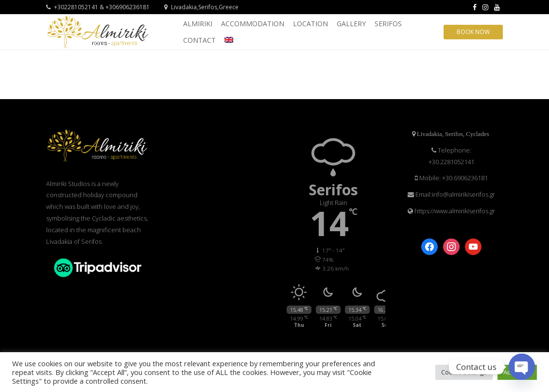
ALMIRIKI (198, 24)
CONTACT (199, 40)
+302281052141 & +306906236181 (98, 7)
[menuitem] (229, 40)
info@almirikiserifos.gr (463, 194)
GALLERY (351, 24)
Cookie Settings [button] (464, 372)
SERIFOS (388, 24)
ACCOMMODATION (253, 24)
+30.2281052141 (451, 162)
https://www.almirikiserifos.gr (454, 211)
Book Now (473, 32)
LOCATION (310, 24)
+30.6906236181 (465, 178)
